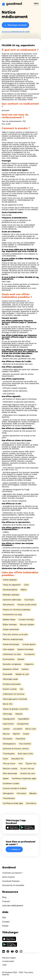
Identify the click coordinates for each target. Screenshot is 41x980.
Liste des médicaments (13, 906)
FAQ (4, 918)
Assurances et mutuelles (13, 885)
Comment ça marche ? (12, 873)
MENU (36, 3)
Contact (6, 922)
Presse (5, 926)
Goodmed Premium (11, 881)
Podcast (6, 901)
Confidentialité (8, 961)
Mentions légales (9, 958)
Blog (4, 897)
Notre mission (8, 877)
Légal (4, 965)
